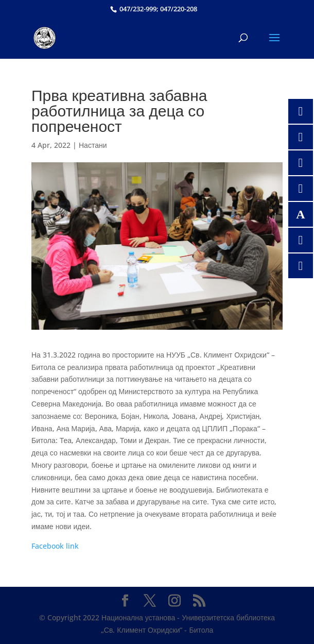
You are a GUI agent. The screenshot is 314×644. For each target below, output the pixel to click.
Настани (93, 145)
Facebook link (55, 546)
